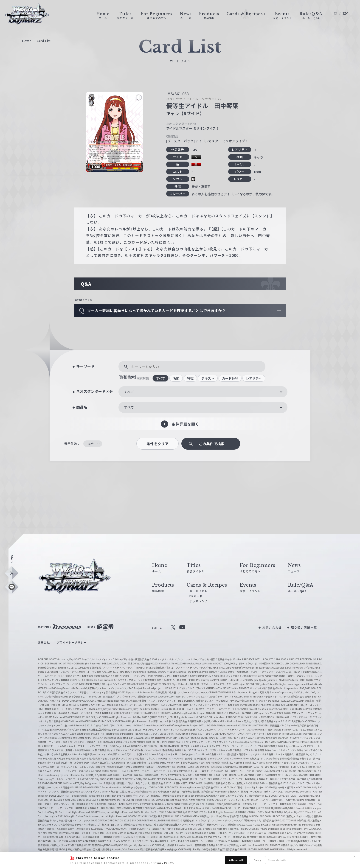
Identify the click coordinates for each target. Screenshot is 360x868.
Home (27, 41)
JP (336, 14)
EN (345, 14)
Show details (277, 860)
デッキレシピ (198, 601)
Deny (257, 860)
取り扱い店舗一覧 (304, 627)
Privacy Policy (163, 863)
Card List (44, 41)
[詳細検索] (127, 377)
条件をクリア (157, 444)
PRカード (196, 596)
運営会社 (44, 642)
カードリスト (198, 591)
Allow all (236, 860)
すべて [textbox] (129, 392)
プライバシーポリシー (72, 642)
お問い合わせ (272, 627)
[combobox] (203, 392)
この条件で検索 (212, 444)
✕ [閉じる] (354, 857)
